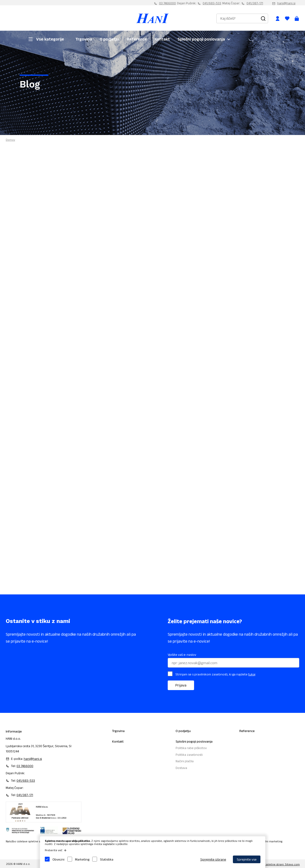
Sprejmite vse (247, 859)
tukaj (252, 674)
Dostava (181, 768)
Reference (137, 39)
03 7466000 (167, 3)
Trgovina (84, 39)
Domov (10, 140)
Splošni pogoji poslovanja (201, 39)
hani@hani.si (286, 3)
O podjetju (109, 39)
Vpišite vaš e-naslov (182, 655)
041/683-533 (212, 3)
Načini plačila (185, 761)
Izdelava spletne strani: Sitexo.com (277, 864)
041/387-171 (255, 3)
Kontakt (162, 39)
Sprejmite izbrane (213, 859)
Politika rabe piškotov (191, 748)
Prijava (181, 685)
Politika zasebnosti (189, 755)
